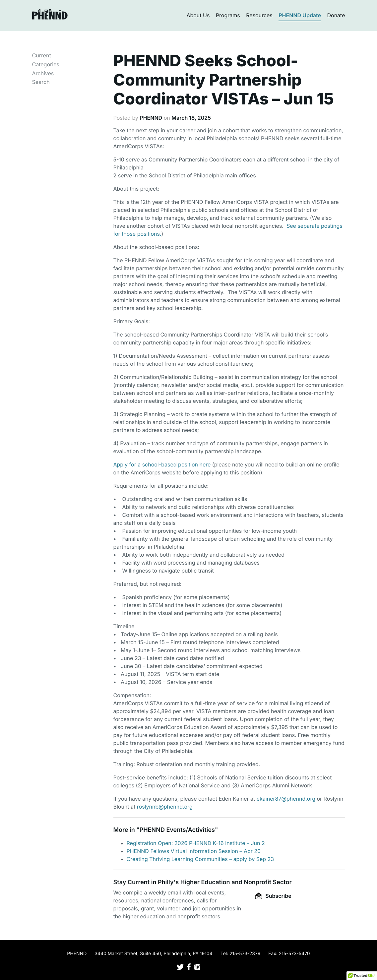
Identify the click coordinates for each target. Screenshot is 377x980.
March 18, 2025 (191, 118)
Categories (46, 64)
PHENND (151, 118)
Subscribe (273, 896)
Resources (259, 15)
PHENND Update (300, 15)
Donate (336, 15)
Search (41, 82)
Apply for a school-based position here (162, 464)
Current (42, 55)
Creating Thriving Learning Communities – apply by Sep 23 (200, 859)
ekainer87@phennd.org (286, 799)
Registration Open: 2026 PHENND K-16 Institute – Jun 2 (196, 843)
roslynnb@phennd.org (165, 807)
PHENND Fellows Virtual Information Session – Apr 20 (194, 851)
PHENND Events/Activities (177, 830)
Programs (228, 15)
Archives (43, 73)
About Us (198, 15)
